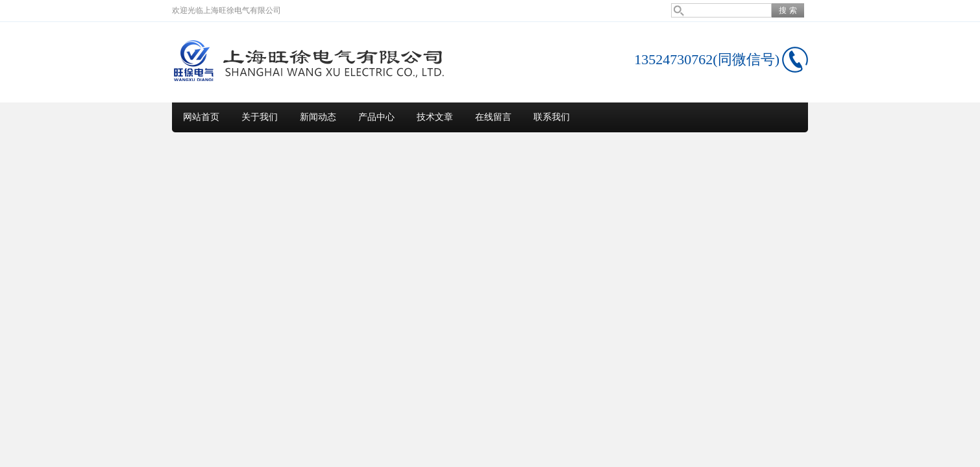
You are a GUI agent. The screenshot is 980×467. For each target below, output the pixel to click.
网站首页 (201, 117)
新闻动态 (318, 117)
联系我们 (552, 117)
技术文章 (435, 117)
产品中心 (376, 117)
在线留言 (493, 117)
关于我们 (260, 117)
